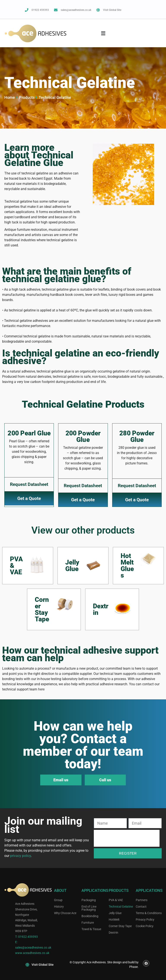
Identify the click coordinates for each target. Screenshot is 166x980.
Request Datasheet (29, 484)
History (59, 907)
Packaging (89, 900)
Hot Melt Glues (127, 566)
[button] (103, 33)
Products (27, 97)
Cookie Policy (145, 926)
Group (58, 900)
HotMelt (114, 920)
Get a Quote (29, 498)
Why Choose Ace (65, 913)
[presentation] (127, 838)
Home (10, 97)
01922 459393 (28, 937)
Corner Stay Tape (42, 609)
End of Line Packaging (89, 908)
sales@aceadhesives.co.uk (33, 947)
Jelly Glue (72, 566)
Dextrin (101, 609)
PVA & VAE (116, 900)
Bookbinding (90, 916)
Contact (141, 907)
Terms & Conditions (149, 913)
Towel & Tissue (91, 929)
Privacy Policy (145, 920)
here (41, 689)
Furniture (88, 923)
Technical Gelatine (121, 907)
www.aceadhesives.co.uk (32, 953)
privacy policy (21, 856)
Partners (142, 900)
